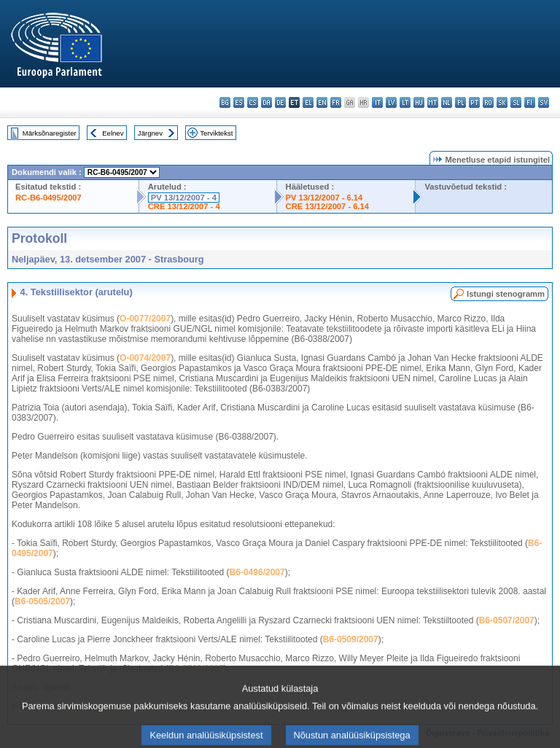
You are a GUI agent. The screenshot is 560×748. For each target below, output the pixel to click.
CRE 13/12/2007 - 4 (184, 206)
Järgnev (150, 133)
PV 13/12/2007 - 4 (184, 198)
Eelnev (113, 133)
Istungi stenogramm (506, 294)
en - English (322, 102)
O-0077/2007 (145, 319)
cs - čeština (253, 102)
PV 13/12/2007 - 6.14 (324, 198)
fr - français (336, 102)
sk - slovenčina (502, 102)
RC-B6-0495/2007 (48, 198)
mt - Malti (433, 102)
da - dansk (267, 102)
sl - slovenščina (516, 102)
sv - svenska (544, 102)
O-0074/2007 (145, 358)
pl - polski (460, 102)
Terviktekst (216, 133)
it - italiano (377, 102)
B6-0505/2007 (42, 601)
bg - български (225, 102)
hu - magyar (419, 102)
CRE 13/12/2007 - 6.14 (327, 206)
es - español (239, 102)
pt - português (474, 102)
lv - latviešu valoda (391, 102)
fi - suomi (530, 102)
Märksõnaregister (50, 133)
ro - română (488, 102)
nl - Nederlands (447, 102)
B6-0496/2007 (257, 572)
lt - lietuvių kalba (405, 102)
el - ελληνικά (308, 102)
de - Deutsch (280, 102)
